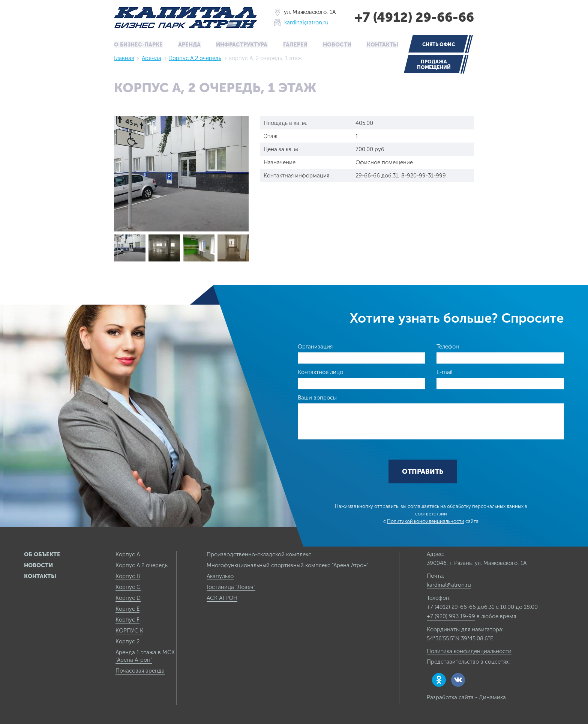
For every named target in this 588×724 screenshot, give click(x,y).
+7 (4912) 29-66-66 (413, 17)
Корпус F (127, 619)
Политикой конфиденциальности (426, 521)
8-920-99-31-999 (424, 175)
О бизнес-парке (139, 45)
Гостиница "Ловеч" (231, 587)
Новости (337, 45)
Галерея (295, 45)
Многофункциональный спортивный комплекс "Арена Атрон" (288, 565)
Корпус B (128, 576)
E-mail (445, 372)
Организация (315, 346)
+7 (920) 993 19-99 (451, 616)
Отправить (423, 472)
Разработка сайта (450, 697)
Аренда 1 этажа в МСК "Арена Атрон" (145, 656)
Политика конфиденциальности (469, 651)
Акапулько (220, 576)
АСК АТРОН (222, 598)
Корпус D (128, 598)
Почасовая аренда (140, 670)
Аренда (190, 45)
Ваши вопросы (317, 397)
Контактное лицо (320, 372)
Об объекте (42, 554)
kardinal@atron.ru (304, 23)
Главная (124, 58)
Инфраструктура (242, 45)
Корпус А (128, 554)
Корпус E (127, 608)
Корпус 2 (127, 641)
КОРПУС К (129, 630)
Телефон (448, 346)
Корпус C (128, 587)
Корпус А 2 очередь (195, 58)
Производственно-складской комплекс (259, 554)
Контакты (382, 45)
